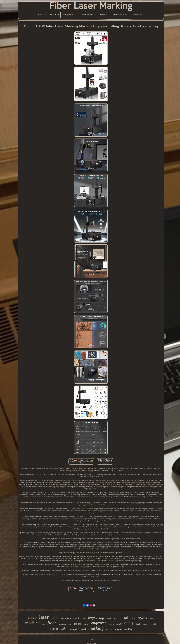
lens (70, 625)
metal (124, 618)
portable (153, 624)
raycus (142, 618)
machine (32, 623)
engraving (96, 617)
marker (32, 618)
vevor (84, 619)
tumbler (128, 629)
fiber (52, 623)
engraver (99, 623)
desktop (77, 624)
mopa (118, 629)
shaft (54, 618)
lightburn (62, 624)
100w (115, 619)
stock (43, 625)
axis (63, 629)
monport (74, 629)
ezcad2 (119, 624)
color (109, 619)
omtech (109, 629)
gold (86, 624)
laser (44, 617)
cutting (111, 624)
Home (91, 639)
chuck (76, 618)
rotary (129, 623)
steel (83, 629)
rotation (152, 619)
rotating (145, 625)
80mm (54, 629)
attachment (65, 618)
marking (96, 628)
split (133, 618)
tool (138, 624)
